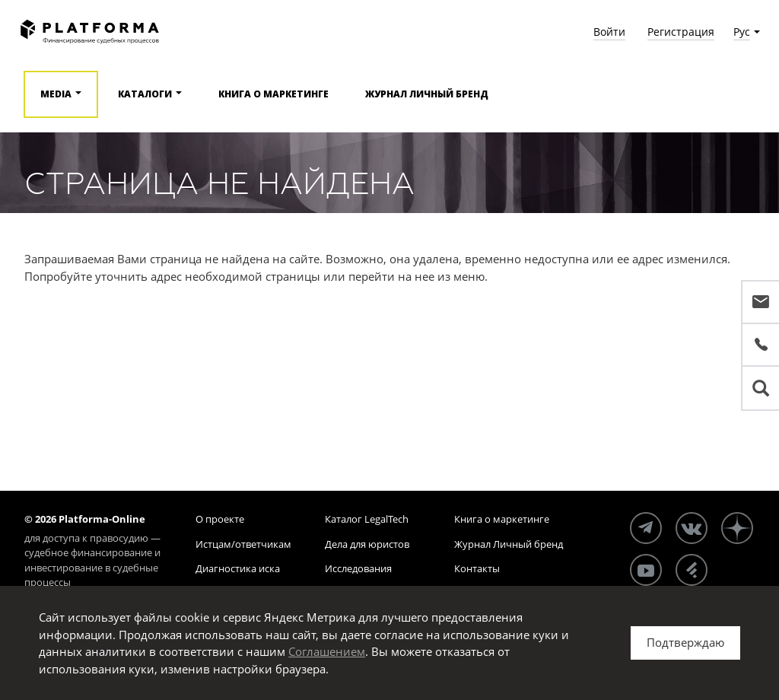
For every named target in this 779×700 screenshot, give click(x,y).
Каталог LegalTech (367, 519)
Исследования (358, 568)
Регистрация (681, 32)
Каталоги (145, 94)
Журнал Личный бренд (427, 94)
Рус (742, 32)
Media (56, 94)
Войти (609, 32)
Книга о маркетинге (273, 94)
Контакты (477, 568)
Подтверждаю (685, 642)
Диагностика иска (238, 568)
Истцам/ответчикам (243, 544)
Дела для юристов (367, 544)
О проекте (220, 519)
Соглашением (327, 651)
